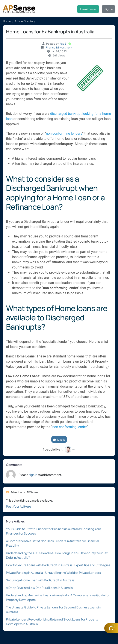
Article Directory (25, 21)
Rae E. (63, 44)
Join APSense (88, 9)
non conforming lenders (64, 133)
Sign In (109, 9)
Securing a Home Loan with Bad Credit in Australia (40, 580)
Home (7, 21)
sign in (33, 475)
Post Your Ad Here (19, 506)
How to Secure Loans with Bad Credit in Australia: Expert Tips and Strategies (58, 565)
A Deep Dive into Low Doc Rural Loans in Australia (39, 588)
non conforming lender (70, 427)
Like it (59, 440)
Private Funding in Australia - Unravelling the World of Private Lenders (53, 572)
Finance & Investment (59, 47)
